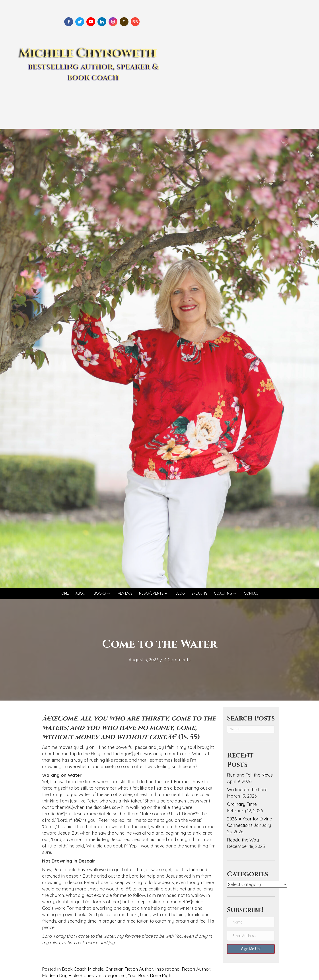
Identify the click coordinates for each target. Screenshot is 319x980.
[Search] (251, 729)
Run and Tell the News (250, 775)
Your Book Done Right (150, 975)
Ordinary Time (242, 804)
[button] (109, 593)
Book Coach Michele (83, 969)
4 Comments (177, 660)
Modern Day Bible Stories (68, 975)
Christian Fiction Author (129, 969)
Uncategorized (111, 975)
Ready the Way (243, 840)
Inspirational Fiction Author (183, 969)
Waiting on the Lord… (249, 790)
